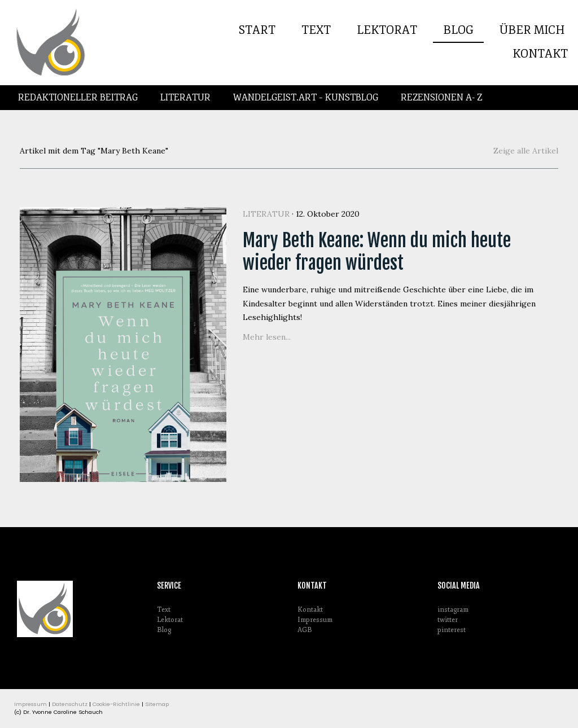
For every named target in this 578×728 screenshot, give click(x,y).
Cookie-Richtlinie (116, 704)
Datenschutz (70, 704)
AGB (305, 630)
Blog (458, 30)
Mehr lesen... (267, 337)
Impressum (315, 620)
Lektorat (387, 30)
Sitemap (157, 704)
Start (257, 30)
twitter (448, 620)
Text (316, 30)
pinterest (452, 630)
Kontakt (540, 54)
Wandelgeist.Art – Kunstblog (306, 98)
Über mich (532, 30)
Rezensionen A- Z (441, 98)
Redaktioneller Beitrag (78, 98)
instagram (453, 610)
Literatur (185, 98)
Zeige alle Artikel (526, 151)
